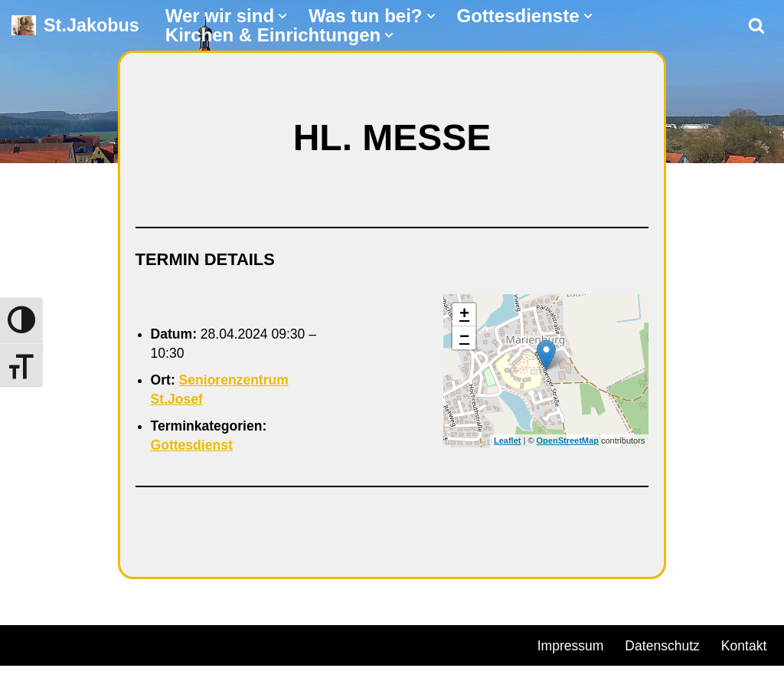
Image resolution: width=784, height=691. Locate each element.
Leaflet (507, 442)
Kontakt (561, 670)
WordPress (186, 645)
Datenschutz (665, 647)
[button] (283, 16)
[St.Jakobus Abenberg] (75, 26)
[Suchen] (756, 25)
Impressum (572, 647)
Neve (28, 645)
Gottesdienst (193, 447)
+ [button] (464, 316)
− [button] (464, 339)
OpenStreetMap (568, 442)
